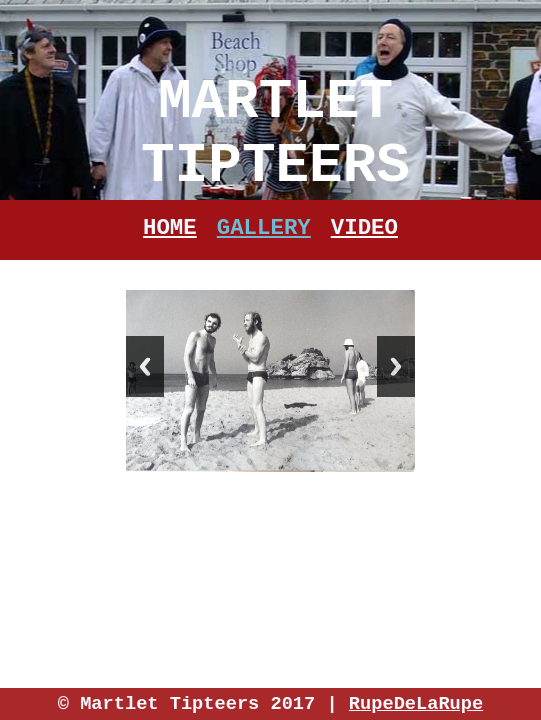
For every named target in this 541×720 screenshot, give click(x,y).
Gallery (264, 228)
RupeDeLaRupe (416, 704)
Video (364, 228)
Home (170, 228)
